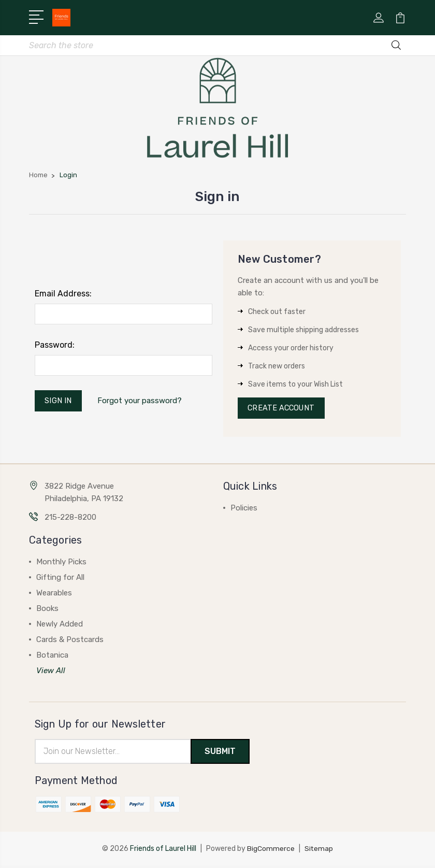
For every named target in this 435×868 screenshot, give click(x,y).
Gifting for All (60, 580)
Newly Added (60, 627)
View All (51, 673)
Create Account (283, 410)
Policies (244, 510)
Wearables (54, 595)
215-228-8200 (70, 520)
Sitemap (319, 851)
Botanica (52, 658)
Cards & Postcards (70, 642)
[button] (218, 108)
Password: (55, 346)
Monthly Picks (61, 564)
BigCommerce (271, 851)
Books (47, 611)
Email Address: (63, 295)
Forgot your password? (141, 402)
